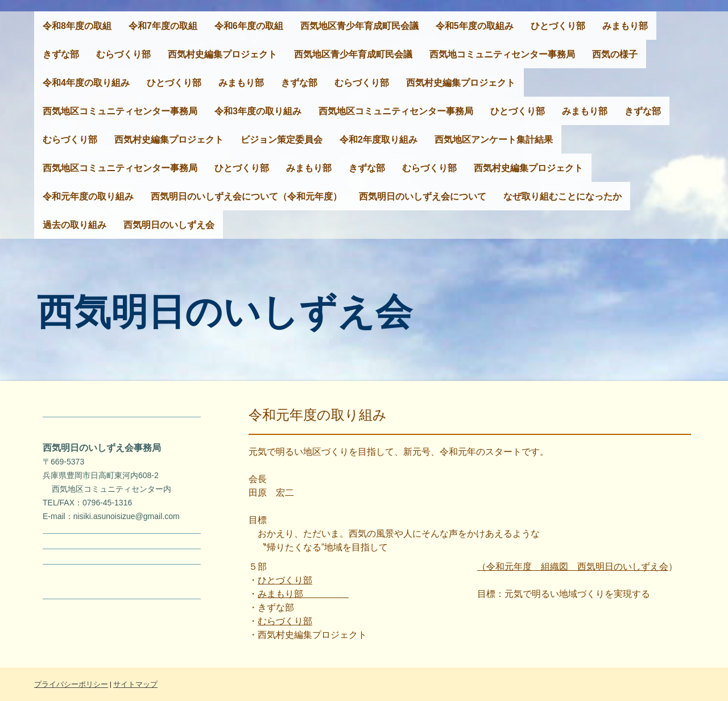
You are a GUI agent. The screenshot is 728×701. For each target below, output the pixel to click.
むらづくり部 (123, 54)
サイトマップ (135, 684)
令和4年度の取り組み (86, 83)
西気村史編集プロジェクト (222, 54)
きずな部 (61, 54)
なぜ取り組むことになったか (562, 196)
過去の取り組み (75, 225)
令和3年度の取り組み (258, 111)
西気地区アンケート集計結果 (494, 140)
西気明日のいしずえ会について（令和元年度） (246, 196)
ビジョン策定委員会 (282, 140)
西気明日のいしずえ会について (423, 196)
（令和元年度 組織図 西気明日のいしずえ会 (573, 567)
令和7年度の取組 (163, 26)
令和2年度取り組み (379, 140)
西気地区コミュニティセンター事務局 (120, 111)
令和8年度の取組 (77, 26)
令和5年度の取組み (475, 26)
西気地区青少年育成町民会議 (359, 26)
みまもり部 (625, 26)
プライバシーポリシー (71, 684)
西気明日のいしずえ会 (169, 225)
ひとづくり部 (558, 26)
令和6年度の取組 (249, 26)
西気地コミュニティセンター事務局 (502, 54)
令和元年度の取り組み (88, 196)
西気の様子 (615, 54)
